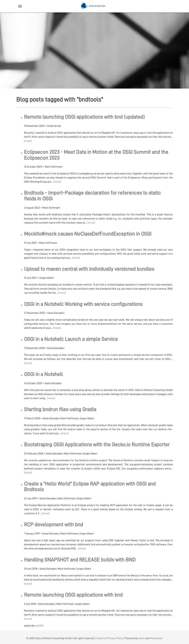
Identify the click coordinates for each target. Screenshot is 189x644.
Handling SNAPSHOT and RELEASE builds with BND (80, 560)
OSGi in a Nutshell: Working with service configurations (83, 304)
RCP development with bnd (54, 525)
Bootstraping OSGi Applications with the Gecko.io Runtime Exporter (97, 445)
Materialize (156, 638)
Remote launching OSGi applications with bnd (73, 595)
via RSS (39, 626)
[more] (28, 141)
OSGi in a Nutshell (43, 374)
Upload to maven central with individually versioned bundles (89, 269)
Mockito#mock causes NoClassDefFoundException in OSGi (88, 234)
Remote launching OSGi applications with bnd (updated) (84, 117)
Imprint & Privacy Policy (110, 638)
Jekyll (142, 638)
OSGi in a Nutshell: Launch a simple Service (71, 339)
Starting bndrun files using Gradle (60, 409)
